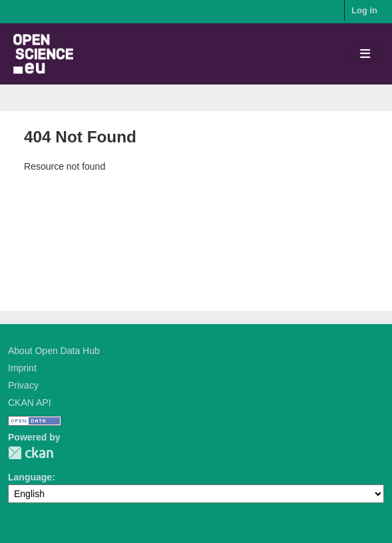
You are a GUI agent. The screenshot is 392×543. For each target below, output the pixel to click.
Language (30, 477)
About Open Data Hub (54, 351)
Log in (364, 10)
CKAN (31, 453)
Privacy (23, 385)
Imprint (22, 368)
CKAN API (30, 403)
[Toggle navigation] (365, 54)
